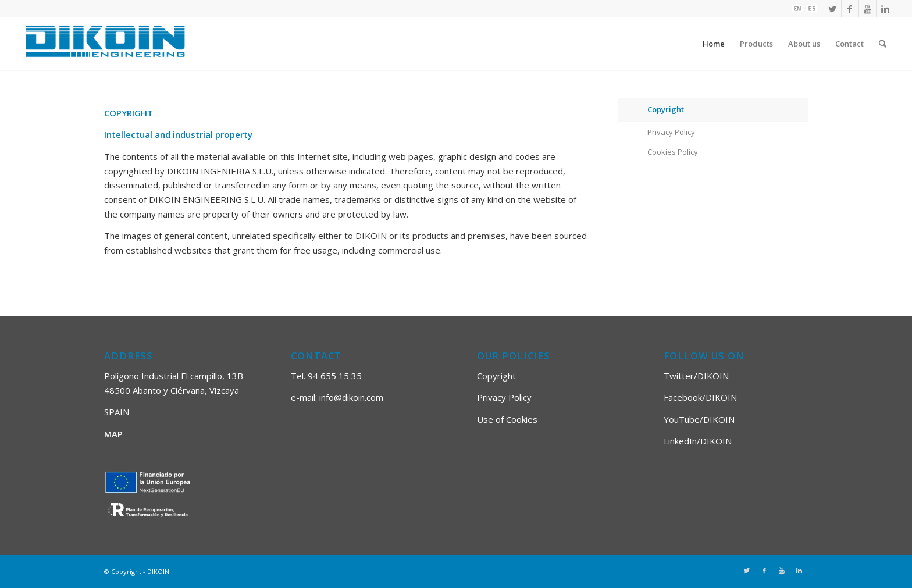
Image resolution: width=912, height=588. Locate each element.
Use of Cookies (507, 419)
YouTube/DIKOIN (699, 419)
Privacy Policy (671, 132)
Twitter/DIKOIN (696, 376)
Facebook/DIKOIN (700, 397)
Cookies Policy (673, 152)
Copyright (666, 109)
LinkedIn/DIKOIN (698, 441)
